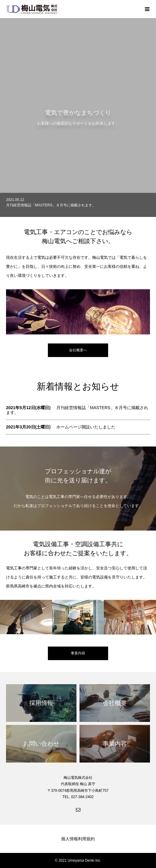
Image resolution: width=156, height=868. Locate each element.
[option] (78, 205)
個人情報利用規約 (78, 839)
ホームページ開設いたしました (86, 427)
